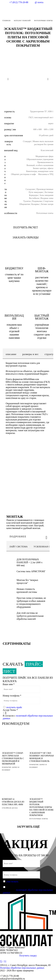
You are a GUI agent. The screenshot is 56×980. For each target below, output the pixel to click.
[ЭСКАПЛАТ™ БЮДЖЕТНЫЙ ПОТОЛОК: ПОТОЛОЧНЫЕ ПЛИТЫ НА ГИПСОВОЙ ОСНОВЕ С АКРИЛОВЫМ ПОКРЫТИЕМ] (42, 786)
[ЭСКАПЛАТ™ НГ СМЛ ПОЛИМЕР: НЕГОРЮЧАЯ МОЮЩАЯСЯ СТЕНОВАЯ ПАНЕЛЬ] (42, 740)
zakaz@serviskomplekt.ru (12, 979)
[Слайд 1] (26, 99)
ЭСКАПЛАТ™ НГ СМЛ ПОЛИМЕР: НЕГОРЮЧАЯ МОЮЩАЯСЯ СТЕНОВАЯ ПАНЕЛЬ (42, 757)
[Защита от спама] (4, 707)
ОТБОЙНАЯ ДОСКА (10, 808)
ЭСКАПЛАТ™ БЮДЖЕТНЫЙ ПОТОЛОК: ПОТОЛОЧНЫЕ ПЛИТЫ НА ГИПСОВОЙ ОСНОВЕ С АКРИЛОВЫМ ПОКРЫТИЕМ (42, 807)
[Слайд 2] (30, 99)
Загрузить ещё (28, 827)
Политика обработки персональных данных (22, 968)
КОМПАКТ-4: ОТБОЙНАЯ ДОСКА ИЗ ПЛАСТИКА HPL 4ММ (13, 802)
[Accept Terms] (4, 713)
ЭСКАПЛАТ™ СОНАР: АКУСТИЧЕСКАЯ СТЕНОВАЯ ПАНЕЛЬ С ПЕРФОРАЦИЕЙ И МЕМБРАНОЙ (13, 758)
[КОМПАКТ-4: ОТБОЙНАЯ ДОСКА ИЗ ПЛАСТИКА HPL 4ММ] (14, 786)
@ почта (39, 2)
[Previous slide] (8, 79)
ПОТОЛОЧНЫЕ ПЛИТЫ (39, 819)
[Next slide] (48, 79)
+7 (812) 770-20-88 (19, 2)
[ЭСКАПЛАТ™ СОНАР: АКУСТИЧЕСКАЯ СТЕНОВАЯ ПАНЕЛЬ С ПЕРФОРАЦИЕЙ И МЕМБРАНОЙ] (14, 740)
